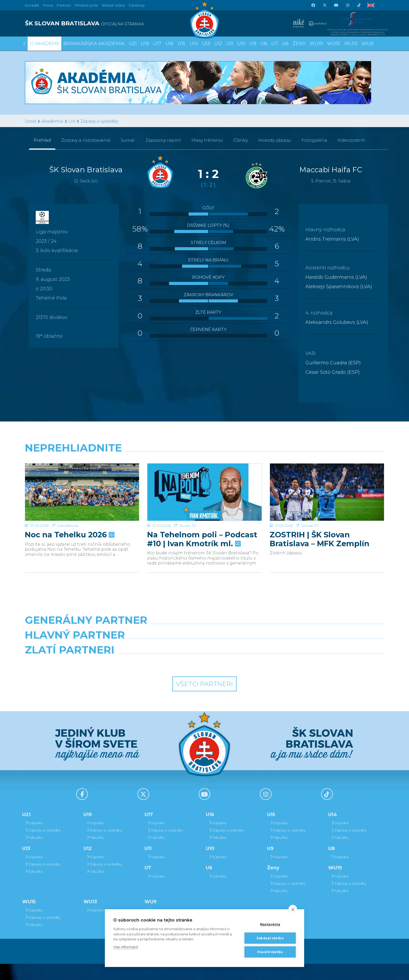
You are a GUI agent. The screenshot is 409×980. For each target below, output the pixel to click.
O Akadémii (44, 44)
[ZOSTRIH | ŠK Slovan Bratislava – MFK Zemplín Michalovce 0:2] (327, 483)
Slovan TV (188, 508)
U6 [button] (285, 44)
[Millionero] (250, 656)
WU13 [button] (351, 44)
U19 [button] (145, 44)
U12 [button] (218, 44)
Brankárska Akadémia (94, 44)
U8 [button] (264, 44)
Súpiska (34, 839)
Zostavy (86, 140)
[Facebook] (313, 5)
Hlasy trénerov (207, 140)
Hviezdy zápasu (275, 140)
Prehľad (42, 140)
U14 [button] (194, 44)
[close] (293, 909)
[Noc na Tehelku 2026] (82, 483)
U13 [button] (206, 44)
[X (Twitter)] (324, 5)
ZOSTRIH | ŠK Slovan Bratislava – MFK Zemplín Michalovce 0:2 (320, 521)
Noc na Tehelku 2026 (69, 517)
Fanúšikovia (68, 508)
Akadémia (52, 121)
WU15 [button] (334, 44)
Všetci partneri (204, 700)
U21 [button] (133, 44)
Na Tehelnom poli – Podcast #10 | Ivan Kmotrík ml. (202, 521)
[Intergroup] (159, 679)
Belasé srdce (113, 5)
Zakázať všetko (270, 938)
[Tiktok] (359, 5)
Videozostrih (351, 140)
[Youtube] (336, 5)
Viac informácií (126, 947)
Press (48, 5)
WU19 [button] (316, 44)
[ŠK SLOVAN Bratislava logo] (204, 20)
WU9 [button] (367, 44)
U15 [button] (182, 44)
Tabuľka (34, 854)
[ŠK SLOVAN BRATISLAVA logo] (113, 23)
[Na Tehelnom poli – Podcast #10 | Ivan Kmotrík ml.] (204, 483)
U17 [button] (157, 44)
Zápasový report (163, 140)
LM (72, 121)
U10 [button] (241, 44)
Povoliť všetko (270, 952)
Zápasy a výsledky (99, 121)
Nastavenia (270, 924)
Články (240, 140)
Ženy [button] (299, 44)
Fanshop (137, 5)
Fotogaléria (314, 140)
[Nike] (204, 633)
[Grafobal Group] (250, 679)
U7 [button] (275, 44)
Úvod (30, 121)
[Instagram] (347, 5)
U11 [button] (230, 44)
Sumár (128, 140)
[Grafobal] (159, 656)
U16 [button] (169, 44)
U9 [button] (253, 44)
